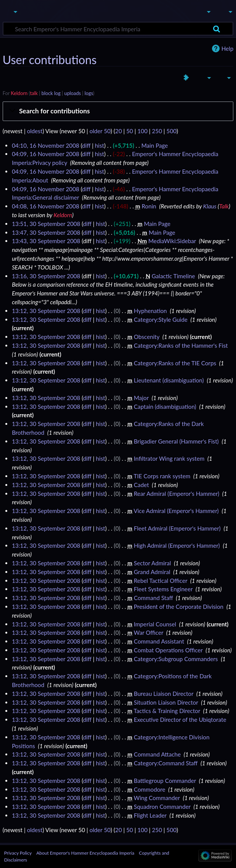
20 (119, 131)
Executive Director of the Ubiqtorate (180, 720)
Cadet (141, 485)
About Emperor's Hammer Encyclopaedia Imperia (85, 853)
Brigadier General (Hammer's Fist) (176, 441)
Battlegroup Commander (165, 781)
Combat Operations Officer (168, 650)
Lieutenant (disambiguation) (169, 380)
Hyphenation (150, 311)
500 (172, 131)
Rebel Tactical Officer (161, 581)
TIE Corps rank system (162, 476)
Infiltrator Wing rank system (169, 458)
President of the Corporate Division (179, 607)
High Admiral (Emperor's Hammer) (177, 545)
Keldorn (19, 93)
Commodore (150, 789)
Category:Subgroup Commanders (176, 659)
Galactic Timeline (173, 276)
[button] (118, 111)
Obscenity (147, 337)
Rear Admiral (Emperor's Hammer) (177, 494)
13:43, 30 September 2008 (46, 241)
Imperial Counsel (155, 624)
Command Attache (157, 754)
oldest (35, 131)
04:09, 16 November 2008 (46, 154)
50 (130, 131)
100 (143, 131)
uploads (73, 93)
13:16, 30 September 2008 (46, 276)
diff (86, 145)
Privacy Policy (18, 853)
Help (227, 48)
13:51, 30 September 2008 (46, 224)
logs (89, 93)
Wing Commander (157, 798)
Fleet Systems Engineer (163, 589)
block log (51, 93)
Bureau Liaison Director (164, 694)
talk (34, 93)
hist (100, 145)
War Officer (149, 632)
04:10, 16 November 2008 (46, 145)
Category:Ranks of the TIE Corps (175, 363)
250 (157, 131)
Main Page (155, 145)
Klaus (210, 206)
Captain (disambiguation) (165, 407)
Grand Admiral (152, 572)
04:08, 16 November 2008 (46, 206)
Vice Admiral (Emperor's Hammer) (176, 511)
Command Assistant (159, 641)
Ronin (149, 206)
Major (141, 398)
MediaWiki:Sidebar (172, 241)
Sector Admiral (152, 563)
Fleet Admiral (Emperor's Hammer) (177, 528)
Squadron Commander (162, 807)
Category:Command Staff (166, 763)
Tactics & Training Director (167, 711)
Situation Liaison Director (166, 702)
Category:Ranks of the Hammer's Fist (181, 345)
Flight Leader (150, 815)
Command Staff (153, 598)
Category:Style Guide (161, 319)
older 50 (100, 131)
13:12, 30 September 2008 (46, 311)
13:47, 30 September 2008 (46, 232)
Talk (224, 206)
